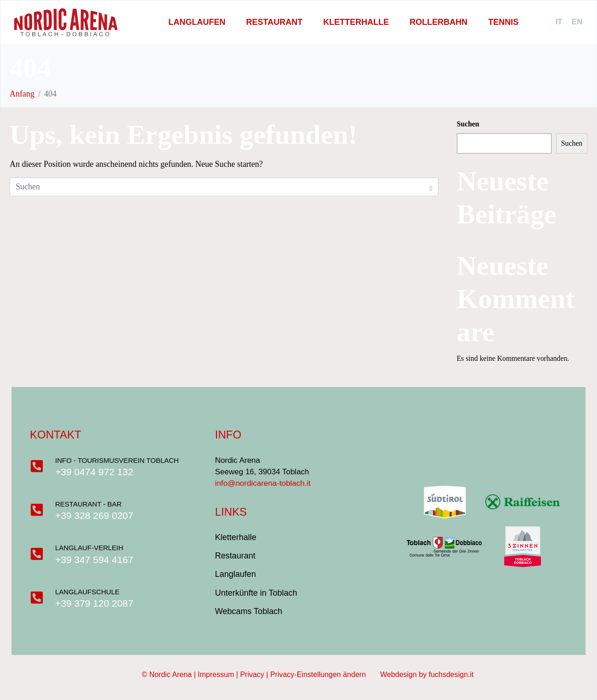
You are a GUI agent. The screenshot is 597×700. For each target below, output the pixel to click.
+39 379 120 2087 (95, 603)
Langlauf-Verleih (90, 548)
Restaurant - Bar (89, 504)
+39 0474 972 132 (95, 472)
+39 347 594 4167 (95, 560)
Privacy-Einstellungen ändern (325, 674)
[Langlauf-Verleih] (37, 554)
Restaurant (274, 22)
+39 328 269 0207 (95, 515)
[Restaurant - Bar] (37, 510)
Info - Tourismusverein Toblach (117, 460)
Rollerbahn (438, 22)
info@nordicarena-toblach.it (263, 483)
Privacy (252, 674)
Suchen (468, 124)
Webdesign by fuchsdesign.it (427, 674)
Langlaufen (197, 22)
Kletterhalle (356, 22)
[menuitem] (559, 22)
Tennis (503, 22)
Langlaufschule (88, 592)
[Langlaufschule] (37, 598)
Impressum (216, 674)
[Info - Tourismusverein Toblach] (37, 466)
